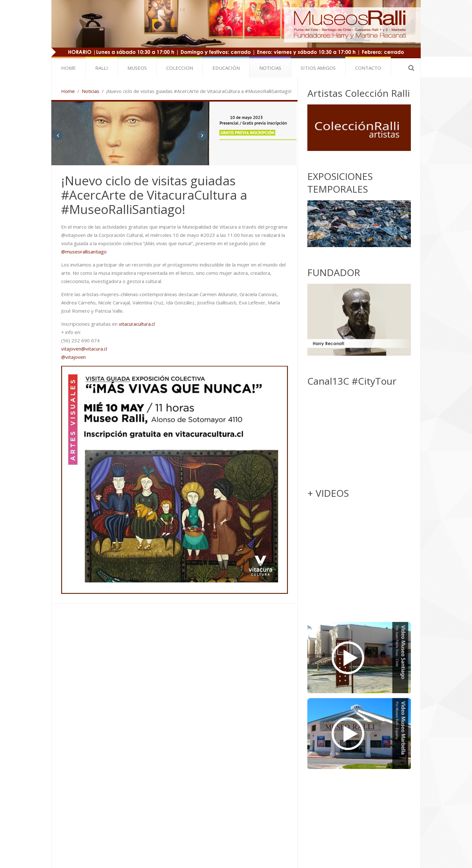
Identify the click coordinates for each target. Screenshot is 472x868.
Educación (226, 68)
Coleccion (180, 68)
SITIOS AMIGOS (318, 68)
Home (68, 68)
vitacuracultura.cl (137, 324)
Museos (137, 68)
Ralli (102, 68)
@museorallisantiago (84, 252)
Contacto (368, 68)
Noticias (270, 68)
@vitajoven (73, 357)
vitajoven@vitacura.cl (84, 349)
